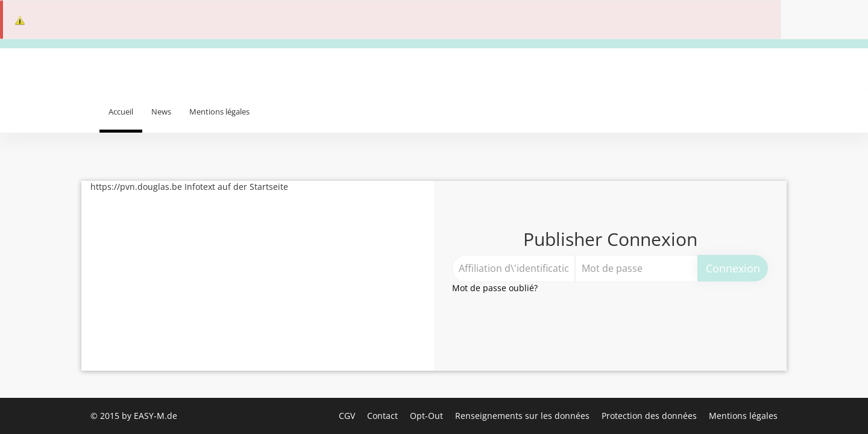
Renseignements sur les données (524, 416)
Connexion (733, 268)
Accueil (121, 112)
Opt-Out (428, 416)
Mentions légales (219, 112)
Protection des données (650, 416)
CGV (348, 416)
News (161, 112)
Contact (384, 416)
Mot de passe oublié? (495, 288)
